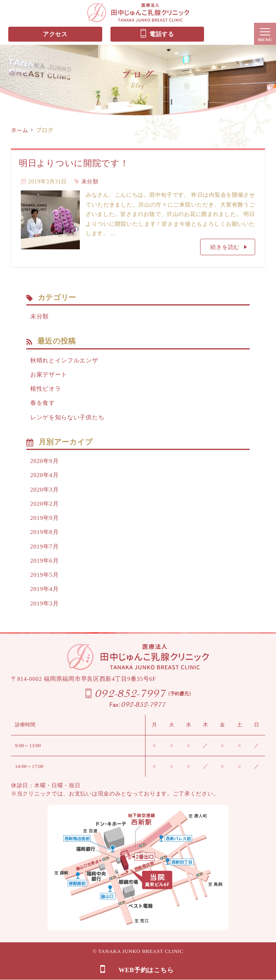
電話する (157, 33)
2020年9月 (44, 461)
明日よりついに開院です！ (74, 163)
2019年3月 (44, 603)
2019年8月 (44, 532)
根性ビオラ (46, 389)
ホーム (20, 130)
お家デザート (49, 375)
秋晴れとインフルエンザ (64, 360)
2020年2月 (44, 504)
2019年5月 (44, 575)
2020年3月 (44, 490)
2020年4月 (44, 475)
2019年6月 (44, 561)
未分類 (90, 182)
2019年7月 (44, 547)
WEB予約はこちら (137, 969)
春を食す (43, 403)
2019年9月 (44, 518)
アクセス (55, 34)
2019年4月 (44, 589)
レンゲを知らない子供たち (67, 417)
